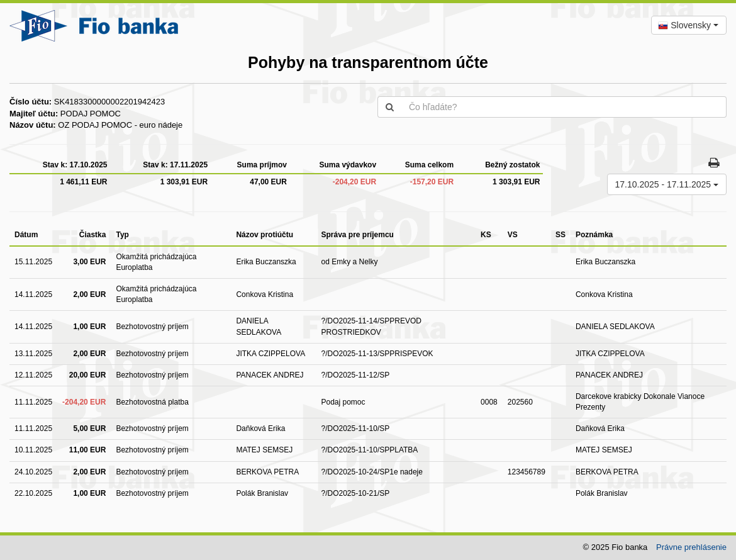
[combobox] (689, 25)
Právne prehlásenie (691, 547)
